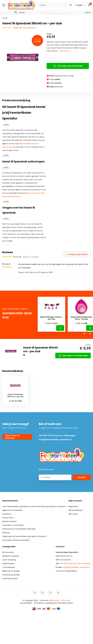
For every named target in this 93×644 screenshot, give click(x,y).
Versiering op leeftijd (11, 575)
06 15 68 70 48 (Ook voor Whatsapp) (57, 436)
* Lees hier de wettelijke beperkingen (52, 482)
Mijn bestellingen (76, 510)
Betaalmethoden (10, 521)
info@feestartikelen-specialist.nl (55, 440)
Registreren (73, 506)
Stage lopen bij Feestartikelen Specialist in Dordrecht (24, 536)
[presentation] (85, 334)
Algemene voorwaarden (12, 510)
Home (5, 18)
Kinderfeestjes (8, 564)
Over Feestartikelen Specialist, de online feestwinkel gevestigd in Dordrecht (34, 506)
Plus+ (58, 600)
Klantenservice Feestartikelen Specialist (19, 529)
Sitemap (6, 533)
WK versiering (8, 552)
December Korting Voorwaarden (16, 540)
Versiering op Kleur (10, 578)
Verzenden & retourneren (13, 525)
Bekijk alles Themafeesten (25, 28)
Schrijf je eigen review (77, 254)
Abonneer (82, 477)
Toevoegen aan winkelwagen (68, 66)
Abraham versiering (11, 556)
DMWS (51, 600)
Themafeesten (9, 567)
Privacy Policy (8, 518)
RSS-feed (66, 600)
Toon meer (65, 51)
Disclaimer (7, 514)
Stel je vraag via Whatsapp (12, 437)
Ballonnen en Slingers (11, 571)
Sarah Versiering (9, 560)
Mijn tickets (73, 514)
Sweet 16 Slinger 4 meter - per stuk (51, 318)
